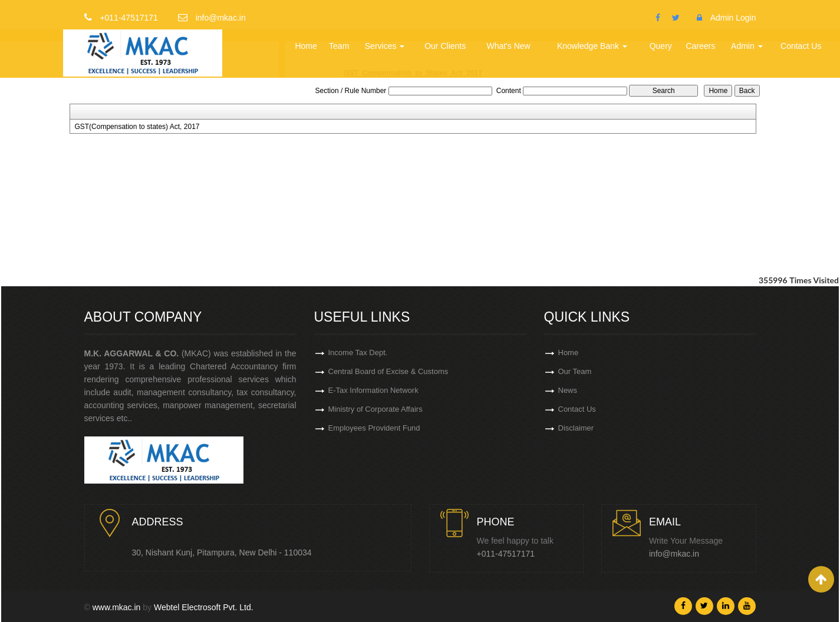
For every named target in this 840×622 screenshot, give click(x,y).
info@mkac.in (674, 554)
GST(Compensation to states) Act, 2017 (137, 127)
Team (339, 46)
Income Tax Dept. (358, 353)
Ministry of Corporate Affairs (375, 409)
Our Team (575, 371)
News (568, 390)
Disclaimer (576, 428)
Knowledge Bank (592, 46)
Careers (700, 46)
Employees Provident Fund (374, 428)
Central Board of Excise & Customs (388, 371)
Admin (747, 46)
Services (385, 46)
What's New (508, 46)
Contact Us (801, 46)
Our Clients (445, 46)
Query (661, 46)
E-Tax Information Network (373, 390)
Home (306, 46)
